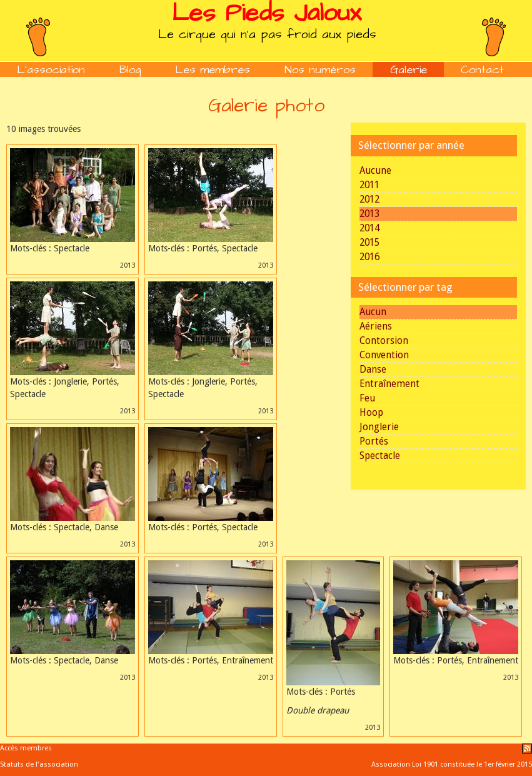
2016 (369, 257)
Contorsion (384, 341)
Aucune (375, 171)
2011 (369, 185)
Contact (482, 70)
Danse (373, 370)
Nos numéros (320, 70)
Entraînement (389, 384)
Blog (130, 70)
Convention (384, 355)
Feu (367, 398)
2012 (369, 199)
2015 (369, 243)
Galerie (409, 70)
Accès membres (26, 748)
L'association (51, 70)
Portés (374, 441)
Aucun (373, 312)
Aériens (376, 326)
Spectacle (380, 456)
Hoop (371, 413)
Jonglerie (379, 427)
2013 (369, 214)
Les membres (213, 70)
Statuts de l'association (39, 764)
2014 (369, 228)
